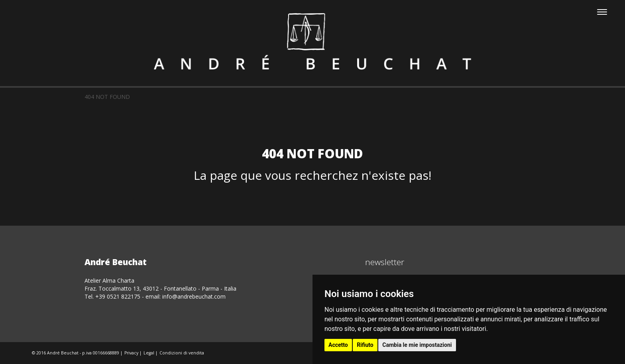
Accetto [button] (338, 345)
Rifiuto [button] (365, 345)
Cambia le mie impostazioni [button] (417, 345)
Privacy (131, 353)
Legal (149, 353)
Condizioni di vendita (182, 353)
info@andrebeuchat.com (194, 296)
